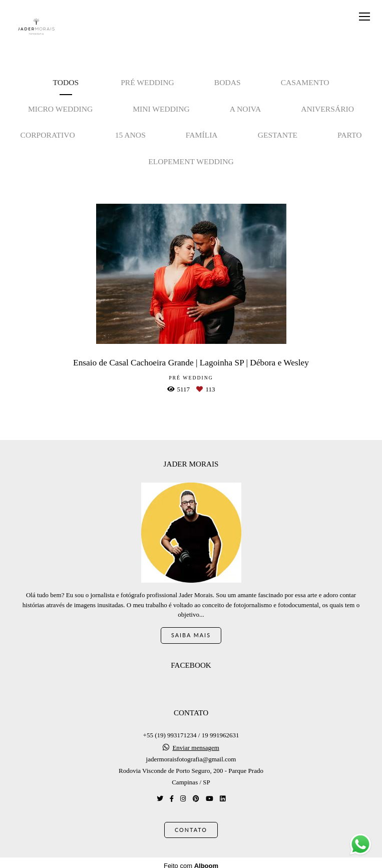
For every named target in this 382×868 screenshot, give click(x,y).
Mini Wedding (161, 109)
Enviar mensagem (196, 742)
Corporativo (48, 135)
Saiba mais (191, 629)
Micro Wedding (60, 109)
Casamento (305, 82)
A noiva (246, 109)
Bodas (228, 82)
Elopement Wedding (191, 161)
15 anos (130, 135)
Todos (66, 82)
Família (202, 135)
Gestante (278, 135)
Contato (191, 824)
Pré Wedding (147, 82)
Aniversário (327, 109)
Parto (349, 135)
